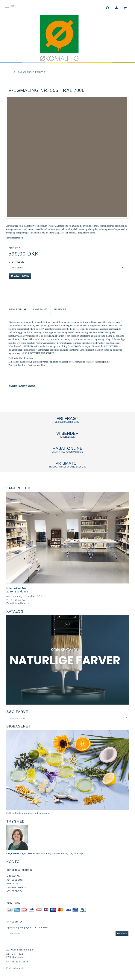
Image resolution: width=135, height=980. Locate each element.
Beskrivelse (18, 309)
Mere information (14, 238)
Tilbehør (60, 309)
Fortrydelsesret (15, 968)
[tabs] (108, 8)
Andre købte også (22, 386)
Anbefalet (40, 309)
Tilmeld (122, 933)
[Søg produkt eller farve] (127, 718)
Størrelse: (17, 262)
